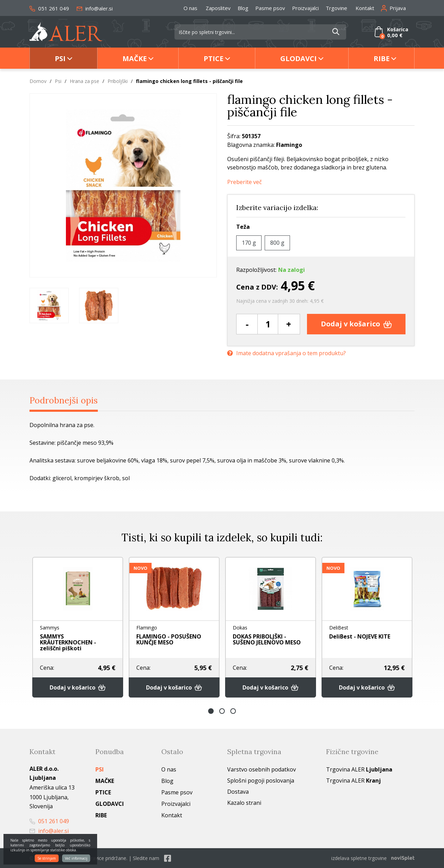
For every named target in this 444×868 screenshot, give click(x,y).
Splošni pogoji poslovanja (261, 781)
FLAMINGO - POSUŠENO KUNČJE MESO (169, 639)
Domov (38, 81)
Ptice (214, 59)
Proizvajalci (305, 8)
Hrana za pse (84, 81)
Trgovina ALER (359, 769)
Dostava (238, 792)
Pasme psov (270, 8)
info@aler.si (95, 8)
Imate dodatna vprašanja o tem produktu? (287, 353)
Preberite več (245, 182)
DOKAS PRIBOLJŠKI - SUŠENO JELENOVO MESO (267, 639)
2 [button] (222, 711)
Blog (243, 8)
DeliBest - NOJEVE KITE (360, 636)
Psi (60, 59)
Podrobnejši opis (64, 400)
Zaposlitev (218, 8)
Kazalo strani (244, 803)
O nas (190, 8)
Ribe (382, 59)
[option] (49, 306)
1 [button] (211, 711)
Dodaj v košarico (356, 324)
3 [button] (233, 711)
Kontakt (365, 8)
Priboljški (118, 81)
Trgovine (336, 8)
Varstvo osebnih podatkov (262, 769)
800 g (277, 243)
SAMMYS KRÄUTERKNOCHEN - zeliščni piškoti (68, 642)
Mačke (135, 59)
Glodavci (298, 59)
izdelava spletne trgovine (359, 858)
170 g (249, 243)
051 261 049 (49, 8)
